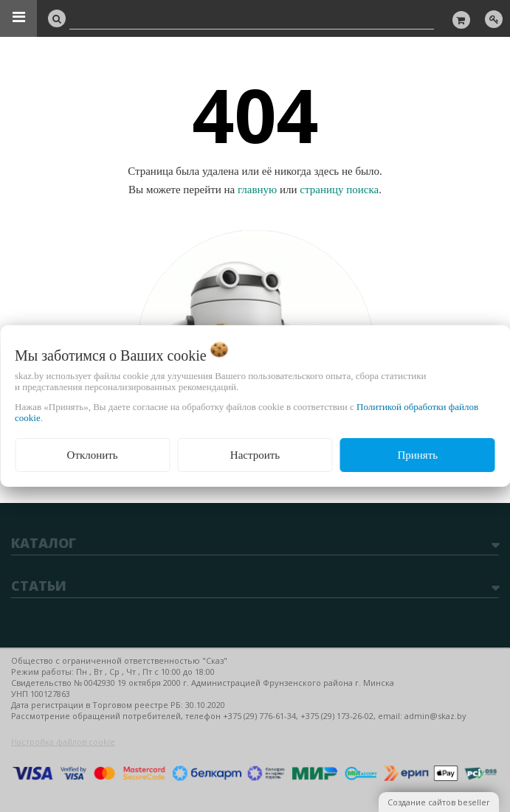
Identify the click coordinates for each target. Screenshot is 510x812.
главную (257, 190)
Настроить (255, 455)
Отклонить (93, 455)
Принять (417, 455)
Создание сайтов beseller (439, 802)
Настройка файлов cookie (63, 742)
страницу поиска (339, 190)
